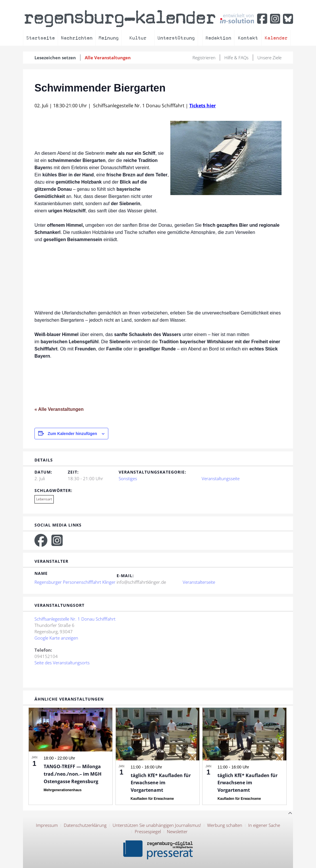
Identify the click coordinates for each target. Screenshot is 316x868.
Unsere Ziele (269, 58)
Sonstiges (128, 478)
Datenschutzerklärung (85, 825)
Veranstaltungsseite (221, 478)
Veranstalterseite (199, 582)
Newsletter (177, 831)
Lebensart (44, 499)
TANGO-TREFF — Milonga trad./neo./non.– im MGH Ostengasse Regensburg (73, 774)
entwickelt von (237, 18)
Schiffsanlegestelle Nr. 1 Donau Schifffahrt (75, 619)
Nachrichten (77, 38)
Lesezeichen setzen (55, 58)
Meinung (109, 38)
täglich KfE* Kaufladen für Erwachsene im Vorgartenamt (161, 783)
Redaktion (218, 38)
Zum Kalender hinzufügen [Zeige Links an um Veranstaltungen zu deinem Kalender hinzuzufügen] (72, 434)
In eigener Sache (264, 825)
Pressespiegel (148, 831)
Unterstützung (176, 38)
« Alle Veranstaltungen (59, 409)
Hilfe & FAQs (236, 58)
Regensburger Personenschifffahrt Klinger (75, 582)
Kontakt (248, 38)
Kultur (138, 38)
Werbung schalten (225, 825)
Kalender (276, 38)
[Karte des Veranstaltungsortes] (201, 646)
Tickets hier (203, 106)
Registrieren (204, 58)
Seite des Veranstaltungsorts (62, 663)
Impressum (47, 825)
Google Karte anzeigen (56, 638)
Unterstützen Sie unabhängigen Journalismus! (157, 825)
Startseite (41, 38)
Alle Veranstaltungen (108, 58)
